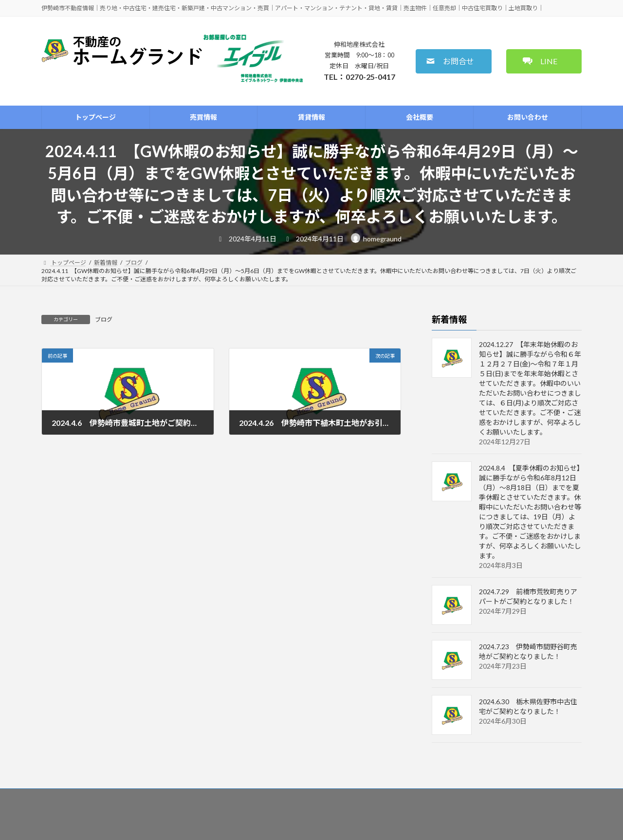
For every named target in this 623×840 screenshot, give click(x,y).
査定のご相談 (231, 797)
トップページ (92, 797)
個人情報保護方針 (526, 797)
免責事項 (472, 797)
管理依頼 (279, 797)
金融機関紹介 (327, 797)
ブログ (104, 320)
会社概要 (375, 797)
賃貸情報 (183, 797)
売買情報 (140, 797)
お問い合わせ (423, 797)
